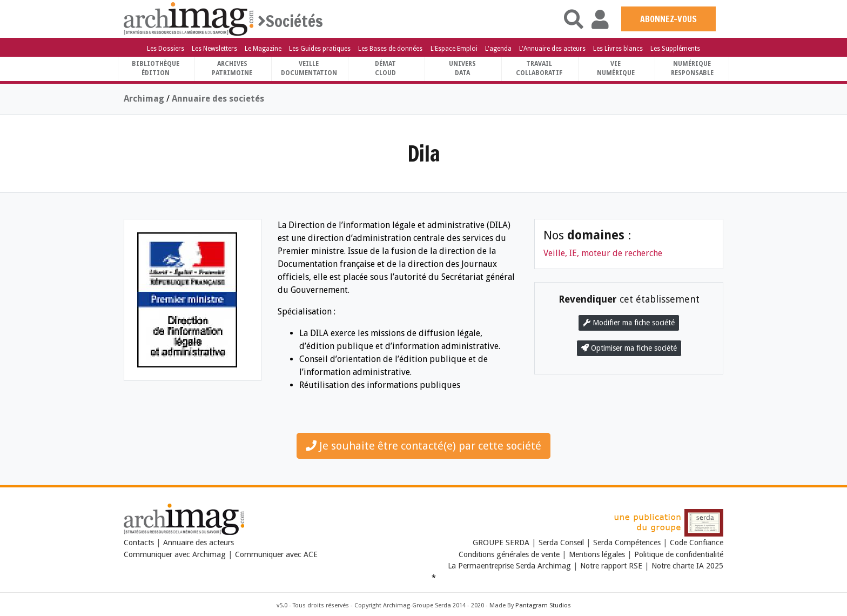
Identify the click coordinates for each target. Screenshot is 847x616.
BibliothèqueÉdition (156, 68)
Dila (424, 153)
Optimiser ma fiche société (629, 348)
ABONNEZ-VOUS (668, 19)
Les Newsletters (214, 49)
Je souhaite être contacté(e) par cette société (423, 446)
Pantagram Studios (543, 605)
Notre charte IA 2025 (687, 566)
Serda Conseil (561, 543)
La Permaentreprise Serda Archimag (509, 566)
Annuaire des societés (218, 99)
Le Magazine (263, 49)
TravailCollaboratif (539, 68)
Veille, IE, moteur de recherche (603, 253)
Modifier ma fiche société (629, 323)
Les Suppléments (675, 49)
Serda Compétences (627, 543)
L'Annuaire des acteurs (552, 49)
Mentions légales (597, 554)
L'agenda (498, 49)
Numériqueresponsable (692, 68)
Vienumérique (616, 68)
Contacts (139, 543)
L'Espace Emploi (454, 49)
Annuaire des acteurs (199, 543)
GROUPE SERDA (502, 543)
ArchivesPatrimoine (232, 68)
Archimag (144, 99)
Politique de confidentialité (679, 554)
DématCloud (385, 68)
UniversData (462, 68)
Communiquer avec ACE (276, 554)
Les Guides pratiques (320, 49)
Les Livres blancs (618, 49)
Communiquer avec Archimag (175, 554)
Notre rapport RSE (611, 566)
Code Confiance (697, 543)
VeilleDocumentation (309, 68)
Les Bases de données (390, 49)
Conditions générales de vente (509, 554)
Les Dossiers (166, 49)
